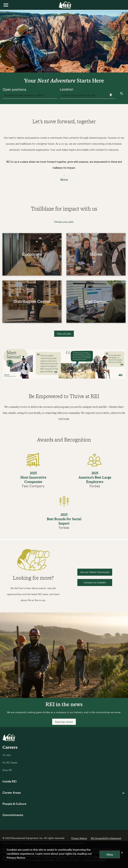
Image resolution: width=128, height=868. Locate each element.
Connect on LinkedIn (95, 582)
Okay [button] (110, 854)
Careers (10, 747)
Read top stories (64, 722)
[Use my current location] (111, 95)
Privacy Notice (79, 838)
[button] (64, 157)
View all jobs (64, 334)
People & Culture (14, 804)
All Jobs (7, 755)
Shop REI (7, 770)
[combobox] (30, 95)
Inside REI (10, 781)
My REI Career (10, 763)
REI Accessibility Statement (106, 838)
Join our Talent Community (95, 572)
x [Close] (122, 852)
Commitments (13, 815)
